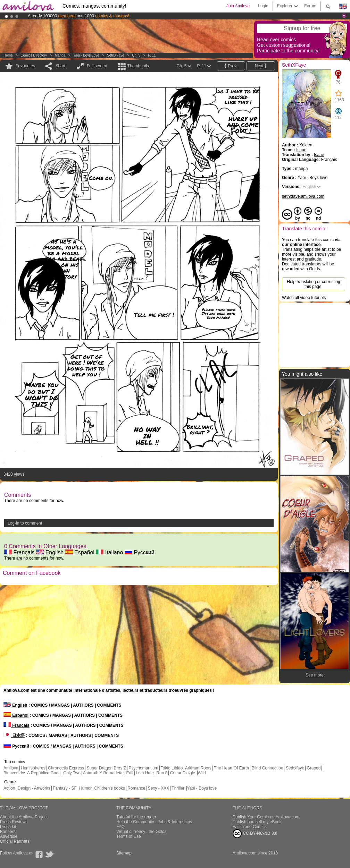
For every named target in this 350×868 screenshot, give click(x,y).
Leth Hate (145, 773)
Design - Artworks (34, 788)
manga (60, 55)
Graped (314, 768)
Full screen (97, 66)
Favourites (25, 66)
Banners (8, 832)
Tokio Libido (172, 768)
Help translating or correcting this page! (313, 284)
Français (19, 552)
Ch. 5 (136, 55)
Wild (202, 773)
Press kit (8, 827)
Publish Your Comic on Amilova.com (266, 817)
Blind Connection (268, 768)
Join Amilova (238, 6)
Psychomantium (143, 768)
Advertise (9, 836)
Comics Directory (34, 55)
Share (61, 66)
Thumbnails (138, 66)
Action (9, 788)
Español (80, 552)
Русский (140, 552)
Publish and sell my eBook (257, 822)
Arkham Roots (198, 768)
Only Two (72, 773)
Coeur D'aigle (183, 773)
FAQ (120, 827)
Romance (136, 788)
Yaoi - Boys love (86, 55)
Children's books (109, 788)
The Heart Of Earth (231, 768)
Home (8, 55)
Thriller (178, 788)
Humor (85, 788)
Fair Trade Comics (250, 827)
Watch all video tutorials (304, 298)
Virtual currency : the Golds (141, 832)
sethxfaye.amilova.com (303, 196)
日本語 (14, 735)
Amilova (11, 768)
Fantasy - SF (65, 788)
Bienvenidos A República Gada (32, 773)
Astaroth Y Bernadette (103, 773)
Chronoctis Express (66, 768)
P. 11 (152, 55)
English (50, 552)
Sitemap (124, 853)
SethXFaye (115, 55)
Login (263, 6)
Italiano (109, 552)
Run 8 (162, 773)
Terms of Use (129, 836)
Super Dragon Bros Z (106, 768)
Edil (130, 773)
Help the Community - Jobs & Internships (154, 822)
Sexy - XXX (159, 788)
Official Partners (15, 841)
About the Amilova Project (24, 817)
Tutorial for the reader (136, 817)
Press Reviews (14, 822)
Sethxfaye (295, 768)
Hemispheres (33, 768)
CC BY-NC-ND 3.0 (255, 834)
